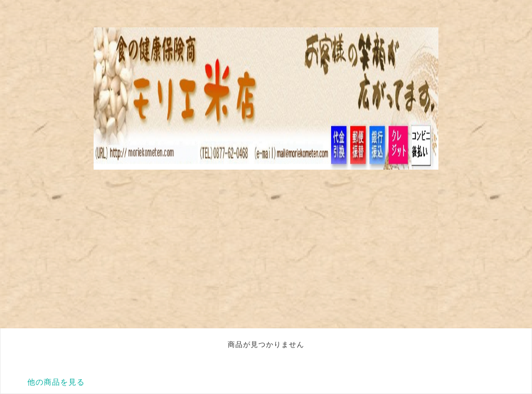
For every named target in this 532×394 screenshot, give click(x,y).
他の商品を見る (56, 382)
